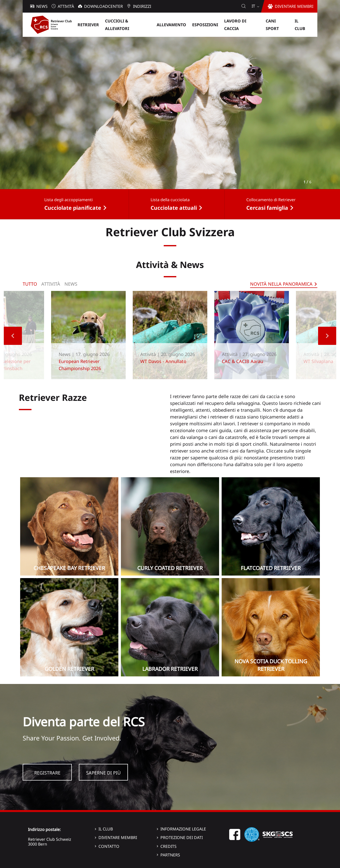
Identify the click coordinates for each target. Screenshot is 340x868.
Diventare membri (118, 837)
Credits (168, 846)
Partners (170, 855)
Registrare (47, 773)
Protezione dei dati (182, 837)
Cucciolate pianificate (73, 208)
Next (327, 336)
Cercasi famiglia (267, 208)
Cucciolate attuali (174, 208)
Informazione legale (183, 829)
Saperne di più (103, 773)
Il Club (106, 829)
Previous (13, 336)
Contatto (109, 846)
